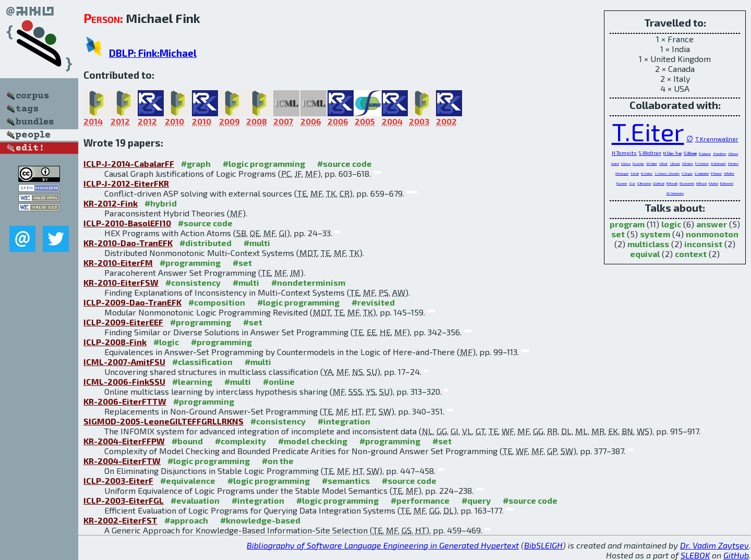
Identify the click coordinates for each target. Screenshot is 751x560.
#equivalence (188, 480)
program (627, 224)
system (655, 234)
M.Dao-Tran (673, 153)
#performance (420, 500)
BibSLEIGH (543, 545)
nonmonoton (712, 234)
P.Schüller (702, 163)
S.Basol (675, 163)
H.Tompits (624, 153)
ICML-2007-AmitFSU (124, 362)
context (691, 254)
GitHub (736, 555)
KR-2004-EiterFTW (122, 461)
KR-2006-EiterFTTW (125, 401)
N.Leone (622, 183)
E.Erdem (733, 163)
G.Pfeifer (729, 173)
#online (279, 381)
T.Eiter (648, 131)
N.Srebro (647, 173)
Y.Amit (635, 173)
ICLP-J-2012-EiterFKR (126, 183)
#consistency (193, 282)
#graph (196, 163)
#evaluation (195, 500)
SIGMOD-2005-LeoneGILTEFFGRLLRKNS (163, 421)
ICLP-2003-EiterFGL (124, 500)
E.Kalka (713, 183)
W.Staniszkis (675, 193)
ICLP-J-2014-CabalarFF (129, 163)
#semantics (346, 480)
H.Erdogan (622, 173)
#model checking (313, 441)
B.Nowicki (727, 183)
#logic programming (264, 163)
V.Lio (632, 183)
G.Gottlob (659, 183)
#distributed (205, 243)
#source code (344, 163)
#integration (344, 421)
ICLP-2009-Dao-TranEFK (132, 302)
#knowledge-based (260, 520)
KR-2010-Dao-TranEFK (128, 243)
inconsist (703, 244)
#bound (187, 441)
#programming (190, 263)
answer (712, 224)
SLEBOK (695, 555)
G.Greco (626, 163)
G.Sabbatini (702, 173)
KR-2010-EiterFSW (121, 282)
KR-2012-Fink (111, 203)
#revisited (373, 302)
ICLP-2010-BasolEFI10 (127, 223)
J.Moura (733, 154)
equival (645, 254)
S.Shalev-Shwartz (667, 173)
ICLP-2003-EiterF (118, 480)
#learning (192, 381)
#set (242, 263)
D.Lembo (638, 163)
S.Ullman (690, 153)
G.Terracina (644, 183)
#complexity (240, 441)
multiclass (648, 244)
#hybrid (161, 203)
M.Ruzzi (701, 183)
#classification (202, 362)
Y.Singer (687, 173)
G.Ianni (615, 163)
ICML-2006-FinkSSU (124, 381)
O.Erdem (688, 163)
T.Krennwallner (717, 139)
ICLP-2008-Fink (115, 342)
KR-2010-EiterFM (118, 263)
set (618, 234)
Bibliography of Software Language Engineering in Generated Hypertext (383, 545)
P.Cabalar (705, 154)
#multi (257, 243)
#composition (217, 302)
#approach (186, 520)
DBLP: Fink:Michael (153, 53)
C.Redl (663, 163)
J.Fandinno (719, 154)
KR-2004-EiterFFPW (124, 441)
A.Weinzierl (718, 163)
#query (476, 500)
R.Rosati (672, 183)
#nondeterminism (308, 282)
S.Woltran (650, 153)
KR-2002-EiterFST (120, 520)
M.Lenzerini (687, 183)
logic (671, 224)
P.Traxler (716, 173)
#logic (166, 342)
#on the (278, 461)
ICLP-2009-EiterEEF (123, 322)
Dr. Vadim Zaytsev (714, 545)
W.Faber (652, 163)
